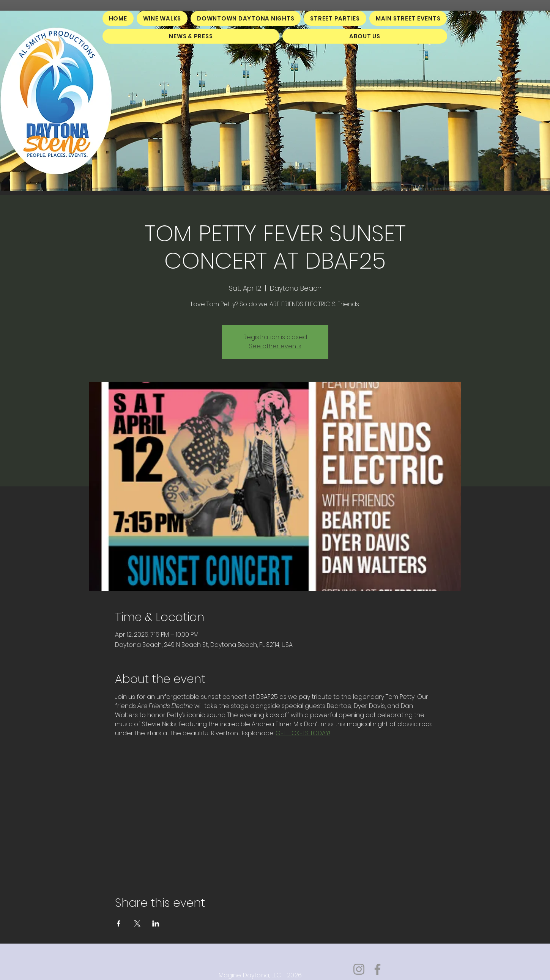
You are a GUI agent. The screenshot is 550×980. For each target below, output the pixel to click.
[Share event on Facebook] (119, 923)
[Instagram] (359, 969)
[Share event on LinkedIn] (156, 923)
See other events (275, 346)
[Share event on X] (137, 923)
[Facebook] (377, 969)
